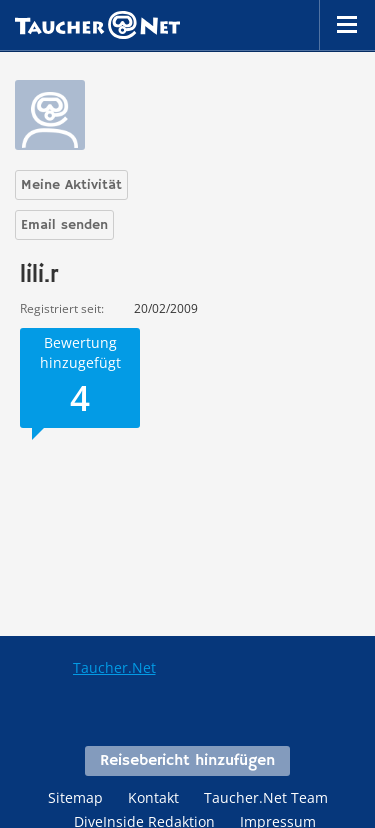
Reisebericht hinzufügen (187, 761)
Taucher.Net (114, 667)
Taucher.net (97, 25)
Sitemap (75, 797)
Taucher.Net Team (266, 797)
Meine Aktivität (71, 185)
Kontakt (153, 797)
